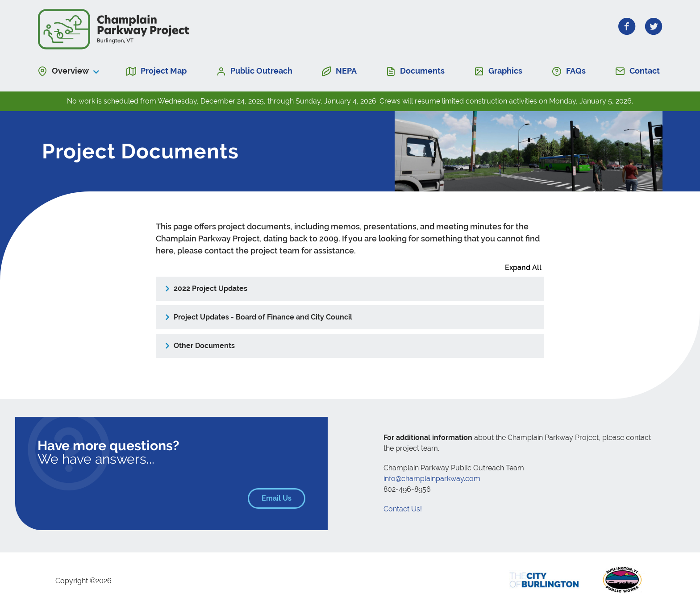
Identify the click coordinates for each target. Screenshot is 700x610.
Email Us (283, 498)
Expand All (523, 268)
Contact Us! (403, 509)
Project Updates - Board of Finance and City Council (263, 317)
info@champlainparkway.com (432, 479)
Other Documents (204, 346)
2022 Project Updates (210, 288)
